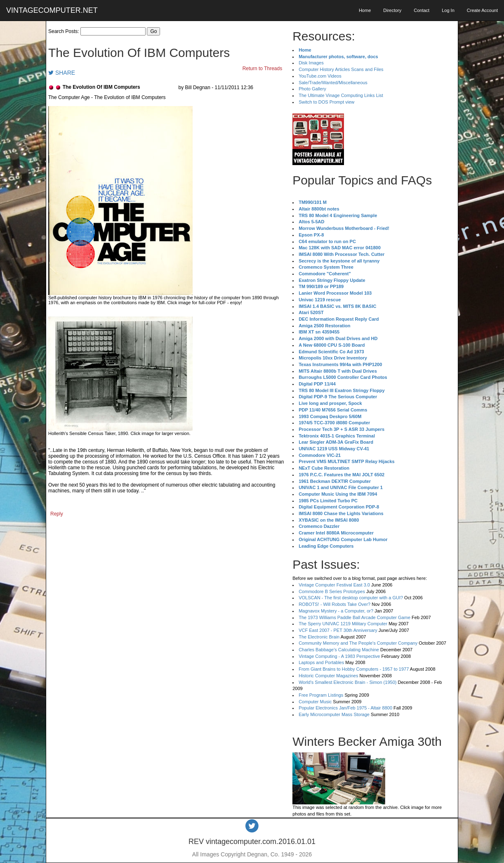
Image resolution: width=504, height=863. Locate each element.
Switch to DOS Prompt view (326, 102)
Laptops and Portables (321, 662)
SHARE (62, 73)
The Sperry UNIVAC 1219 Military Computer (343, 624)
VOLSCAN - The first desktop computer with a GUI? (351, 598)
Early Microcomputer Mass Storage (334, 714)
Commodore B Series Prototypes (332, 591)
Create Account (482, 10)
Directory (392, 10)
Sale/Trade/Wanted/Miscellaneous (333, 83)
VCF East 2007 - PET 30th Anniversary (338, 630)
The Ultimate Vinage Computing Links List (341, 95)
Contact (422, 10)
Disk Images (311, 63)
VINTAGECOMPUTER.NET (52, 10)
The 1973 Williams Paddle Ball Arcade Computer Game (354, 617)
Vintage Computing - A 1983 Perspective (339, 656)
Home (365, 10)
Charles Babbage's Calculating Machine (339, 650)
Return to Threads (263, 69)
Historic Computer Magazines (328, 676)
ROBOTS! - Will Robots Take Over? (334, 604)
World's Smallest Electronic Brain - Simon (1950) (347, 682)
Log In (448, 10)
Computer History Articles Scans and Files (341, 69)
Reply (57, 514)
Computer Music (315, 702)
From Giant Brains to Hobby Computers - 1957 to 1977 (354, 669)
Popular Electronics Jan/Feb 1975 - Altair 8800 (345, 708)
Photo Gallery (312, 89)
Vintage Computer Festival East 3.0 (334, 585)
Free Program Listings (321, 695)
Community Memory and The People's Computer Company (358, 643)
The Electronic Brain (319, 637)
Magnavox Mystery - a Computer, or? (336, 611)
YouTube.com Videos (320, 76)
